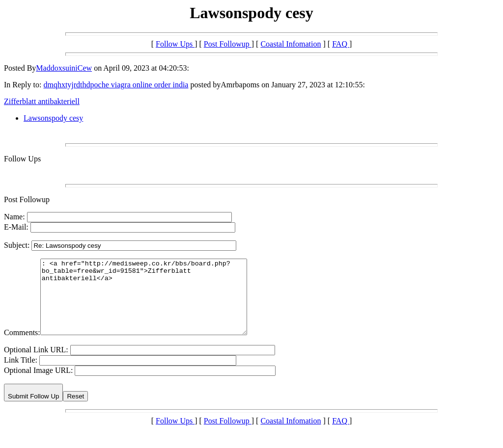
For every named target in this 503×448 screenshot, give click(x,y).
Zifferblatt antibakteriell (42, 101)
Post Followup (228, 44)
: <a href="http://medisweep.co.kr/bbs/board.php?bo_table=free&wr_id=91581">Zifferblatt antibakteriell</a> (156, 304)
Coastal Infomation (291, 44)
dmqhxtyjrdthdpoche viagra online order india (116, 85)
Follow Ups (175, 44)
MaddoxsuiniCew (64, 68)
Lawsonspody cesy (53, 118)
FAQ (341, 44)
